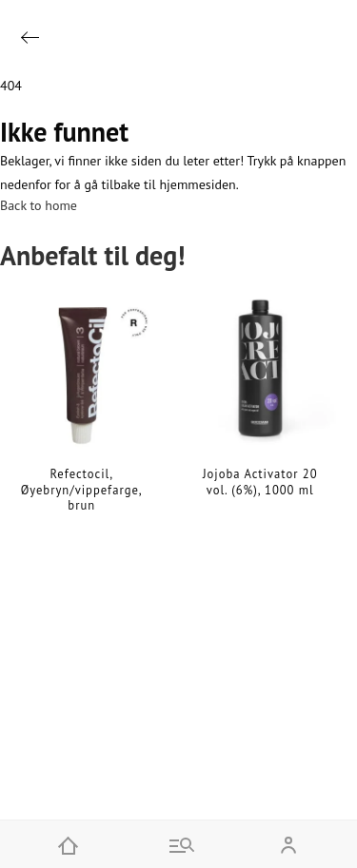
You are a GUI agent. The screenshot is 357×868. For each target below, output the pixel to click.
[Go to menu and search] (179, 844)
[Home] (69, 844)
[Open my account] (288, 844)
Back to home (39, 205)
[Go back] (30, 38)
